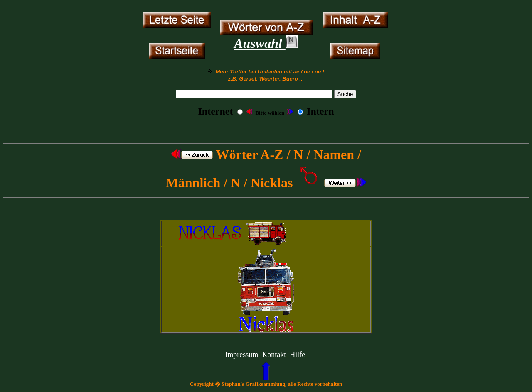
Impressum (241, 355)
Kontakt (274, 355)
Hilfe (297, 355)
